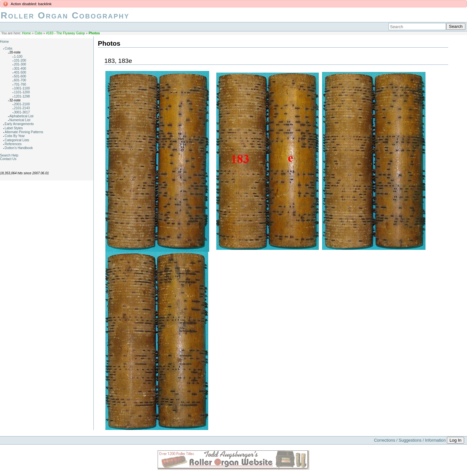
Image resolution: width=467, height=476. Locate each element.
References (13, 144)
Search (456, 26)
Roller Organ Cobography (65, 15)
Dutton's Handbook (19, 148)
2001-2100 (22, 104)
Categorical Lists (17, 140)
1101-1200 (22, 92)
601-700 (20, 80)
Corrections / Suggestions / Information (410, 440)
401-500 (20, 72)
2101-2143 (22, 108)
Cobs (39, 33)
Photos (94, 33)
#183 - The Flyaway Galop (66, 33)
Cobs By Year (15, 136)
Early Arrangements (19, 124)
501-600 (20, 76)
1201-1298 (22, 96)
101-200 (20, 60)
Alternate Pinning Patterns (24, 132)
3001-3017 (22, 112)
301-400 (20, 69)
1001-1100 (22, 88)
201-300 (20, 64)
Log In (455, 440)
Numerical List (20, 120)
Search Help (9, 155)
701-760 (20, 84)
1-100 (18, 57)
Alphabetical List (22, 116)
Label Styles (14, 128)
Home (26, 33)
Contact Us (8, 159)
